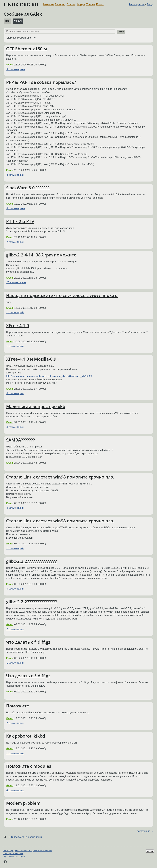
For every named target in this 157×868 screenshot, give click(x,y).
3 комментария (15, 175)
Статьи (71, 4)
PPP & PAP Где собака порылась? (41, 82)
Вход (150, 4)
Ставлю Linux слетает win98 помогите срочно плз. (60, 477)
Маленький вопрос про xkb (36, 406)
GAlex (36, 14)
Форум (81, 4)
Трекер (91, 4)
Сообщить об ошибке (13, 854)
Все (8, 21)
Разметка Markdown (43, 851)
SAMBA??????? (21, 440)
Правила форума (24, 851)
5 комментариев (16, 69)
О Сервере (8, 851)
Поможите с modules (29, 766)
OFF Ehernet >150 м (27, 49)
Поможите (18, 706)
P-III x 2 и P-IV (20, 221)
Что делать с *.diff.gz (28, 642)
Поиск (100, 4)
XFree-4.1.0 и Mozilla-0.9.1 (33, 359)
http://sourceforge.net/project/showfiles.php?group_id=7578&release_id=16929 (49, 376)
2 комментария (15, 242)
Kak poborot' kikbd (26, 736)
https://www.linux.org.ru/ (14, 856)
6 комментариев (16, 208)
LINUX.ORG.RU (21, 5)
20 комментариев (16, 282)
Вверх (150, 851)
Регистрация (137, 4)
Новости (48, 4)
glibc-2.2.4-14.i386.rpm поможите (41, 255)
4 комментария (15, 393)
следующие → (145, 831)
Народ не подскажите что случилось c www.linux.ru (62, 295)
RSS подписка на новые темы (25, 837)
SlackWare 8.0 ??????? (28, 188)
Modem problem (23, 803)
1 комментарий (15, 313)
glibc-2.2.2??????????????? (32, 561)
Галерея (60, 4)
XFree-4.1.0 (18, 325)
